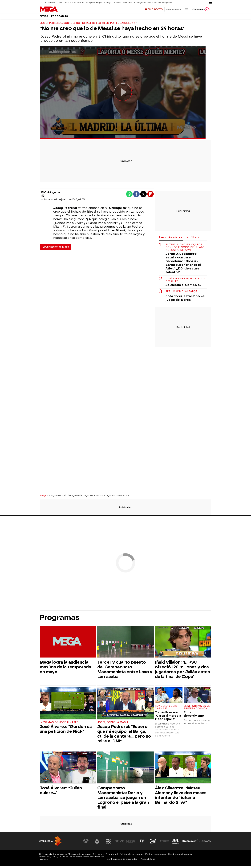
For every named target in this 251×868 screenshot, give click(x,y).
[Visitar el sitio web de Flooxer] (206, 843)
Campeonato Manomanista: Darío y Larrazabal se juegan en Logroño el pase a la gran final (123, 799)
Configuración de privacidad (122, 861)
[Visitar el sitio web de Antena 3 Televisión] (86, 843)
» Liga (107, 497)
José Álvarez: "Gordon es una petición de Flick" (66, 731)
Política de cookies (156, 856)
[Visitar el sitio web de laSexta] (97, 843)
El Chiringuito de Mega (56, 248)
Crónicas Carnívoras (121, 2)
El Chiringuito (88, 2)
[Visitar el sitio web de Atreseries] (142, 843)
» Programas (54, 497)
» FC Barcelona (120, 497)
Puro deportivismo (194, 716)
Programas (60, 18)
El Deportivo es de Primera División (197, 709)
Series (44, 18)
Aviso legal (112, 856)
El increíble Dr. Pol (54, 2)
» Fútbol (99, 497)
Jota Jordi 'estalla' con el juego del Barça (185, 300)
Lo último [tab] (193, 239)
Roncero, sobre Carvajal (166, 709)
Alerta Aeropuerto (72, 2)
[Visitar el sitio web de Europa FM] (164, 843)
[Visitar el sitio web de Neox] (109, 843)
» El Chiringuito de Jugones (78, 497)
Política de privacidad (132, 856)
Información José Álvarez (59, 724)
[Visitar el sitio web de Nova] (120, 843)
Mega (43, 497)
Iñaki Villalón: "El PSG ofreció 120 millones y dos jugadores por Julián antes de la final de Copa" (182, 671)
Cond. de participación (180, 856)
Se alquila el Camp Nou (184, 286)
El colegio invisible (141, 2)
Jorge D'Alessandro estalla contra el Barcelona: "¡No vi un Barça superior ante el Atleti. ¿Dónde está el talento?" (183, 265)
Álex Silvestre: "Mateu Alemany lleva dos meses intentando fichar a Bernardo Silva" (181, 797)
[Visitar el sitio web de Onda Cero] (153, 843)
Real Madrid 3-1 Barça (182, 293)
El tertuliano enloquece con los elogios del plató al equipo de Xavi (185, 249)
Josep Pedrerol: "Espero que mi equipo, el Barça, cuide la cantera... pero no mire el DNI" (124, 735)
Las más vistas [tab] (171, 239)
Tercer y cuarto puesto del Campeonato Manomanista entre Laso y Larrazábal (125, 671)
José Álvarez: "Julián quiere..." (61, 792)
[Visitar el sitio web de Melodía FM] (175, 843)
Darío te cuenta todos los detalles (185, 282)
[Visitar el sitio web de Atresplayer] (191, 843)
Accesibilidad (148, 861)
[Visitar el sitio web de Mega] (131, 843)
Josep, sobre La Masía (113, 724)
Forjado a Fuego (103, 2)
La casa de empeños (160, 2)
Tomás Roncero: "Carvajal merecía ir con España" (168, 717)
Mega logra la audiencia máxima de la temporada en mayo (65, 669)
